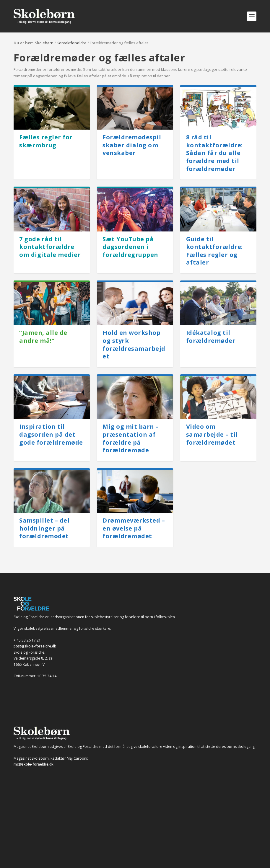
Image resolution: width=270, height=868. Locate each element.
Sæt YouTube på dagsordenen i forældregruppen (130, 247)
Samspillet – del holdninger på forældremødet (44, 528)
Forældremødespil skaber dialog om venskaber (132, 145)
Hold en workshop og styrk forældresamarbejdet (134, 344)
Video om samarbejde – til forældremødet (212, 434)
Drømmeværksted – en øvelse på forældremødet (134, 528)
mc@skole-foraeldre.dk (34, 764)
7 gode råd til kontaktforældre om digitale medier (50, 247)
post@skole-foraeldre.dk (35, 646)
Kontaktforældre (72, 43)
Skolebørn (44, 43)
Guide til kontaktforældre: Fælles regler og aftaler (214, 251)
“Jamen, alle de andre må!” (43, 337)
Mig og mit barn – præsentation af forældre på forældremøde (131, 438)
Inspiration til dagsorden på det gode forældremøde (51, 434)
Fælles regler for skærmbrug (46, 141)
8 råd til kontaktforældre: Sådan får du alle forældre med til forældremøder (214, 153)
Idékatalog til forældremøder (211, 337)
